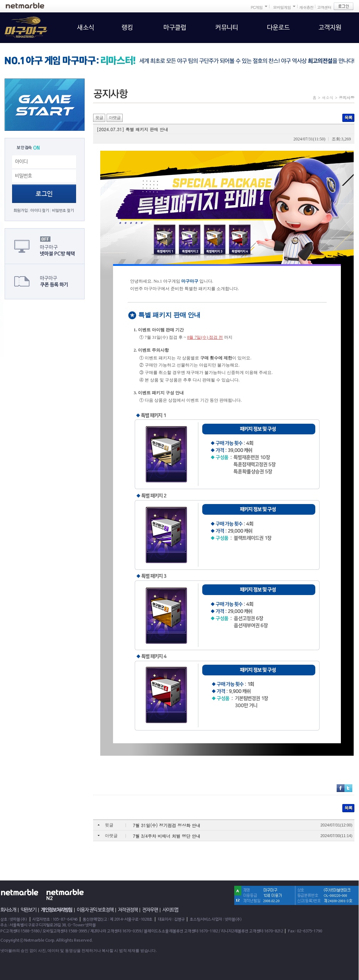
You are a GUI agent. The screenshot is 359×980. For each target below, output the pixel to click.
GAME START (45, 105)
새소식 (328, 98)
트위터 (348, 788)
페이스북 (341, 788)
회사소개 (8, 910)
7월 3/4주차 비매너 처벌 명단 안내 (167, 836)
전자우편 (150, 910)
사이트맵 (170, 910)
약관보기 (28, 910)
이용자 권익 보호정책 (95, 910)
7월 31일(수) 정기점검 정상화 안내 (167, 825)
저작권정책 (128, 910)
